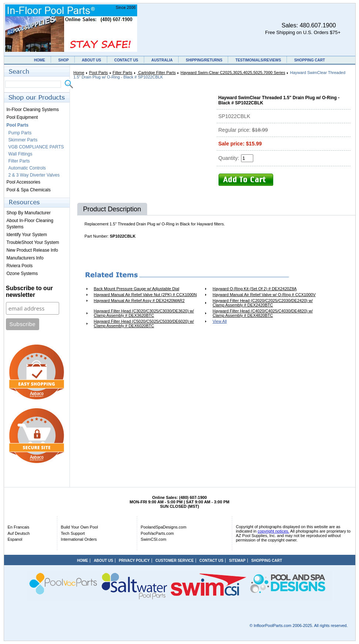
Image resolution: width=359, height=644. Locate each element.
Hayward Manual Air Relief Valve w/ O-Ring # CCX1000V (264, 295)
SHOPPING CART (310, 60)
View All (220, 321)
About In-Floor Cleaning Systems (30, 224)
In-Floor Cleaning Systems (33, 110)
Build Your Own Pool (79, 527)
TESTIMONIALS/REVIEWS (258, 60)
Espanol (15, 539)
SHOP (63, 60)
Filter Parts (123, 73)
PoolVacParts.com (158, 533)
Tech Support (73, 533)
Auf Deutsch (19, 533)
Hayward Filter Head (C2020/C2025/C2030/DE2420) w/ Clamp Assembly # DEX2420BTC (263, 303)
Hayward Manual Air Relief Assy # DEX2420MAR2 (139, 301)
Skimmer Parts (23, 140)
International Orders (79, 539)
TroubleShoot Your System (33, 242)
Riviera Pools (20, 266)
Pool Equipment (22, 117)
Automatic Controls (27, 168)
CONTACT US (126, 60)
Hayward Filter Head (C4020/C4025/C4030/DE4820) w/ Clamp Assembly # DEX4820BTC (263, 313)
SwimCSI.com (154, 539)
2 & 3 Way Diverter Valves (34, 175)
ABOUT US (91, 60)
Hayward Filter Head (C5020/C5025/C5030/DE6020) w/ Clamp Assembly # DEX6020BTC (144, 323)
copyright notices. (274, 531)
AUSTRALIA (162, 60)
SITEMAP (237, 561)
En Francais (19, 527)
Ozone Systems (22, 274)
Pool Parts (99, 73)
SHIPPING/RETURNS (204, 60)
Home (79, 73)
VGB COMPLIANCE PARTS (36, 147)
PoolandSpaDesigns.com (164, 527)
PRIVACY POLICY (134, 561)
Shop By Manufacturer (29, 213)
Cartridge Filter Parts (157, 73)
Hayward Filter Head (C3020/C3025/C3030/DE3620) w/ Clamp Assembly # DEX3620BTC (144, 313)
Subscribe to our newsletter (29, 291)
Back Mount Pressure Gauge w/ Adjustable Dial (137, 289)
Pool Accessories (23, 182)
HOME (40, 60)
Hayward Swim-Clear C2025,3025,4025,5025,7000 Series (233, 73)
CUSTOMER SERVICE (175, 561)
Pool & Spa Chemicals (29, 190)
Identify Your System (27, 235)
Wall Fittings (21, 154)
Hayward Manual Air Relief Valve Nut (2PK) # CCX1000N (145, 295)
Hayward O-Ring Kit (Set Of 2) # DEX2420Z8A (255, 289)
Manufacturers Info (25, 258)
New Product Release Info (32, 250)
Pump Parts (20, 133)
